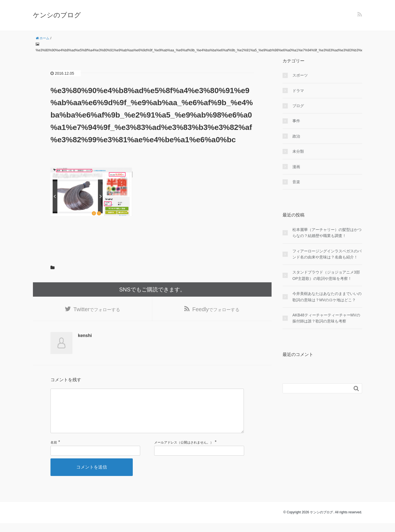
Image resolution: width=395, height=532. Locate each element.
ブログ (298, 106)
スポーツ (300, 75)
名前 (54, 451)
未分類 (298, 151)
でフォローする (97, 309)
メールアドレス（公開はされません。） (184, 451)
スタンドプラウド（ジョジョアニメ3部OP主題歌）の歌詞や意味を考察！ (326, 275)
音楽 (296, 182)
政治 (296, 136)
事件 (296, 121)
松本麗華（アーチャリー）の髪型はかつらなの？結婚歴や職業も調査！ (327, 233)
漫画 (296, 167)
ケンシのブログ (57, 15)
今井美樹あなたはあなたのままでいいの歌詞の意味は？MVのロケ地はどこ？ (327, 297)
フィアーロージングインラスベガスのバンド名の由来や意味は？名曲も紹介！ (327, 254)
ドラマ (298, 91)
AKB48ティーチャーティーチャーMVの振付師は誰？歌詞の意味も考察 (326, 318)
